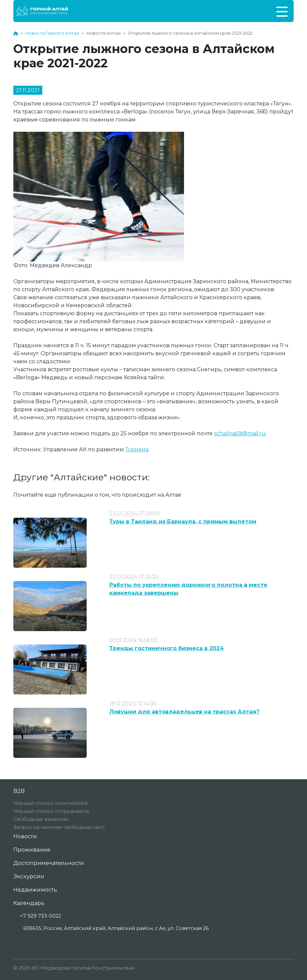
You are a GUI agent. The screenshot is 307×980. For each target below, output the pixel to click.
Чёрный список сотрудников (51, 811)
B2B (19, 791)
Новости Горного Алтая (52, 33)
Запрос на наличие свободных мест (59, 827)
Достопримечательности (49, 863)
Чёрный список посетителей (50, 803)
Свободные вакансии (41, 819)
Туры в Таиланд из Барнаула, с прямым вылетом (183, 522)
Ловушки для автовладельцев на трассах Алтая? (184, 712)
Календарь (29, 903)
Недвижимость (35, 890)
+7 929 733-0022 (40, 916)
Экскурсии (29, 876)
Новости (25, 836)
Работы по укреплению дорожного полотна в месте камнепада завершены (188, 589)
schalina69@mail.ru (240, 433)
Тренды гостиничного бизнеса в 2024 (166, 648)
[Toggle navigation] (282, 11)
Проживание (32, 850)
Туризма (137, 449)
